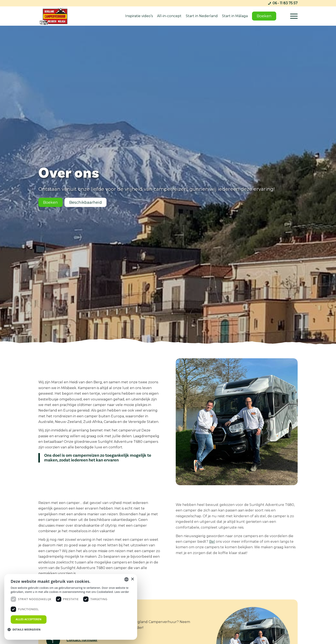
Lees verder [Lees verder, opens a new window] (122, 592)
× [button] (132, 579)
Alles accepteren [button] (29, 619)
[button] (26, 630)
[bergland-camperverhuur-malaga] (55, 16)
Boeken (264, 16)
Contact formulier (82, 640)
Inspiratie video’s (139, 16)
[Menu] (292, 16)
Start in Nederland (202, 16)
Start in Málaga (235, 16)
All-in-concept (169, 16)
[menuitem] (292, 16)
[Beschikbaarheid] (85, 203)
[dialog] (71, 607)
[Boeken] (50, 203)
